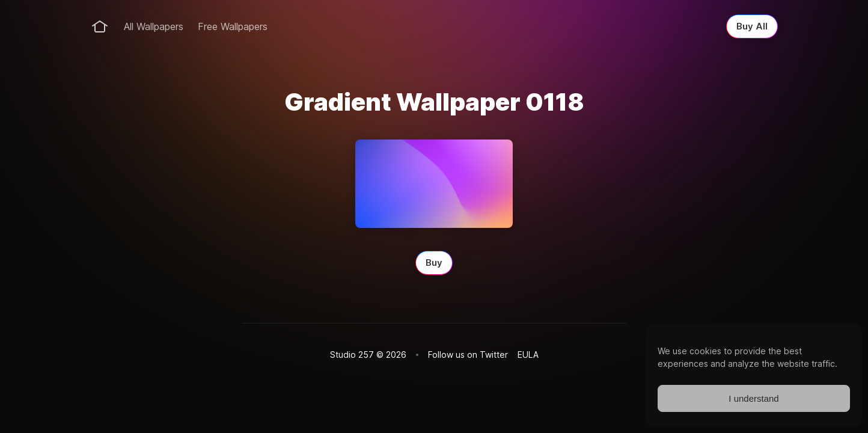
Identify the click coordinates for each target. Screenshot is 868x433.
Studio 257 (352, 355)
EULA (528, 355)
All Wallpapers (154, 26)
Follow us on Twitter (468, 355)
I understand (753, 398)
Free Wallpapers (233, 26)
